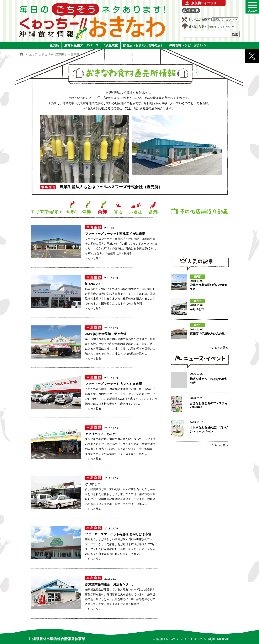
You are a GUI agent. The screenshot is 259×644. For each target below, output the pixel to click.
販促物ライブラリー (205, 3)
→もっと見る (93, 258)
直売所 (54, 45)
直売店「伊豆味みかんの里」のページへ (199, 332)
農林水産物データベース (81, 45)
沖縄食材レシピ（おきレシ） (189, 45)
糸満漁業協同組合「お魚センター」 (110, 584)
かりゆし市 (93, 484)
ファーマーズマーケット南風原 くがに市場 (115, 234)
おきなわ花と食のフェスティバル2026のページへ (199, 405)
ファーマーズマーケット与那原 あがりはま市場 (118, 534)
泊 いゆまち (93, 284)
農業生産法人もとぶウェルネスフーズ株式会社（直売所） (111, 187)
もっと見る (221, 348)
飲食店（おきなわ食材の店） (143, 45)
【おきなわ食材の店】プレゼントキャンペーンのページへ (199, 429)
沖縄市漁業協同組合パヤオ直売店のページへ (199, 283)
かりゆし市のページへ (199, 307)
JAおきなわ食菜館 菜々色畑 (106, 334)
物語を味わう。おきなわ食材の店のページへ (199, 381)
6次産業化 (111, 45)
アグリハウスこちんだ (101, 434)
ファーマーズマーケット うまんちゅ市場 (113, 384)
